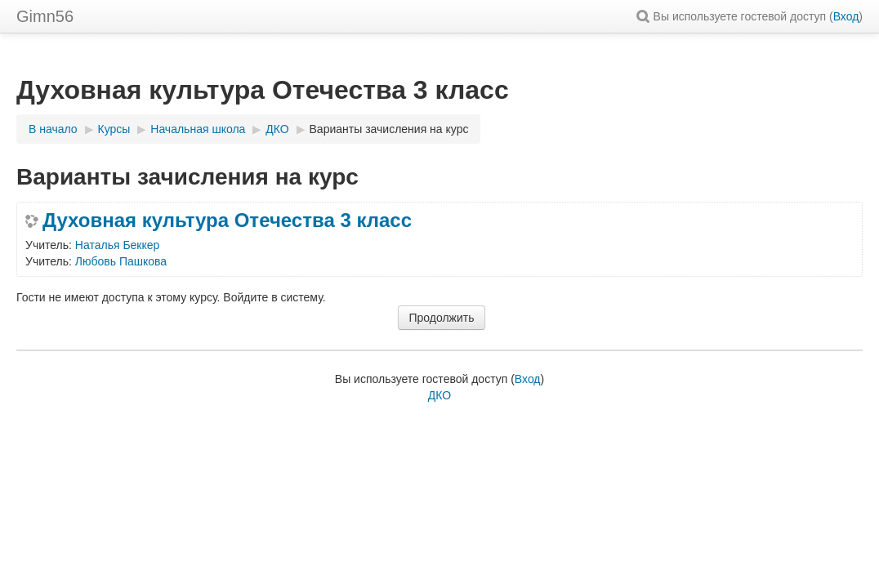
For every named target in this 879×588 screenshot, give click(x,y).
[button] (645, 16)
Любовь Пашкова (121, 261)
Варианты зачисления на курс (389, 129)
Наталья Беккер (118, 245)
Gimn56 (45, 16)
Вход (846, 16)
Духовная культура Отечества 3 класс (227, 220)
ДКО (439, 395)
